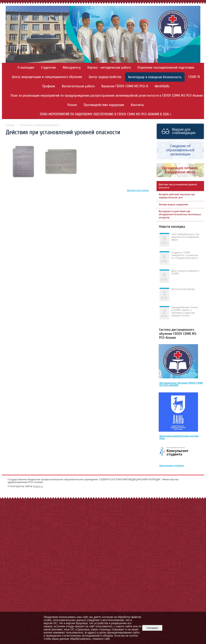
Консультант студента (172, 465)
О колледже (26, 68)
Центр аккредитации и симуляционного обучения (47, 77)
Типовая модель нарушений (173, 205)
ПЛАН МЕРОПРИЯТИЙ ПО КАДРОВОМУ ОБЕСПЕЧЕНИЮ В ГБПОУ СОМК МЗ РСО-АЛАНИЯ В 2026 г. (106, 114)
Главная (10, 125)
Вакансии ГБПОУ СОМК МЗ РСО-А (125, 86)
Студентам (48, 68)
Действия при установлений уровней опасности (178, 186)
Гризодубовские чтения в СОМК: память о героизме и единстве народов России (185, 311)
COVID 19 (194, 77)
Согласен (152, 628)
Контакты (137, 105)
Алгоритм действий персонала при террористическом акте (177, 196)
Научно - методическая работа (109, 68)
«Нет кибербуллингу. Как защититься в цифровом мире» (185, 237)
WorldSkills (162, 86)
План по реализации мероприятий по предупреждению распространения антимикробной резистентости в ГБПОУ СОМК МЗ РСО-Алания (107, 96)
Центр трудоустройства (105, 77)
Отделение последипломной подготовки (166, 68)
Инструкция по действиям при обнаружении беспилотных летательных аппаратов (180, 214)
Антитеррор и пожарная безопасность (155, 77)
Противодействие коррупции (104, 105)
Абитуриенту (72, 68)
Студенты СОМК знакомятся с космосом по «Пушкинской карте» (185, 255)
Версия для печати (138, 190)
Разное (72, 105)
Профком (49, 86)
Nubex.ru (38, 486)
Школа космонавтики (183, 289)
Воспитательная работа (78, 86)
